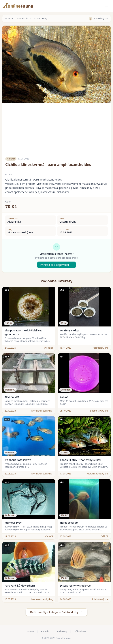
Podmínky (62, 632)
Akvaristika (23, 19)
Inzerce (9, 19)
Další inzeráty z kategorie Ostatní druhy (56, 612)
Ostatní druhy (40, 19)
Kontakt (45, 632)
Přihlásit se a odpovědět (56, 265)
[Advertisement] (56, 129)
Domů (31, 632)
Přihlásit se (80, 632)
